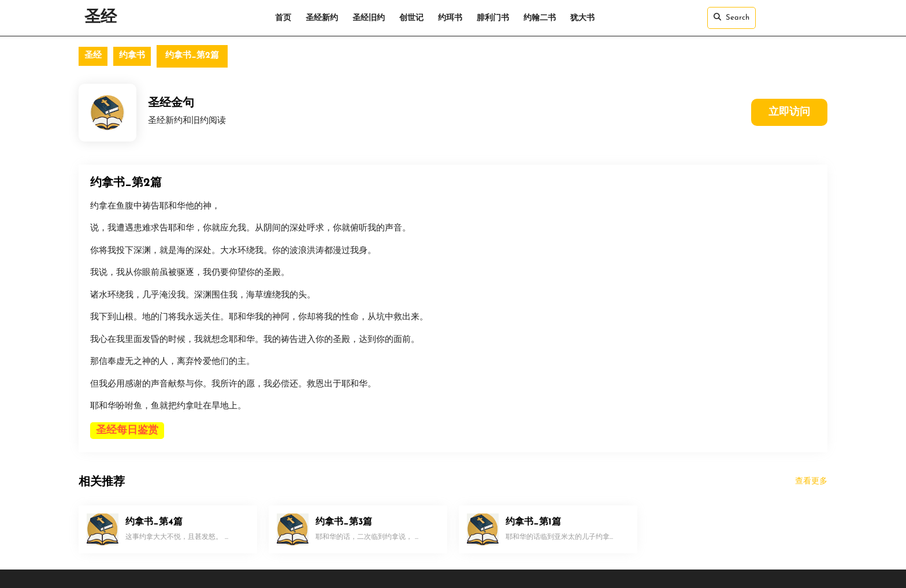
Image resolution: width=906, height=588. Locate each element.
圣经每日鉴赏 (127, 431)
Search (732, 17)
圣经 (101, 18)
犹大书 (582, 18)
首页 (283, 18)
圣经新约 (322, 18)
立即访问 (789, 112)
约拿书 (132, 56)
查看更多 (811, 481)
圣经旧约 (369, 18)
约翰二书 (540, 18)
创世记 (411, 18)
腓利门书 (493, 18)
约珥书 (450, 18)
